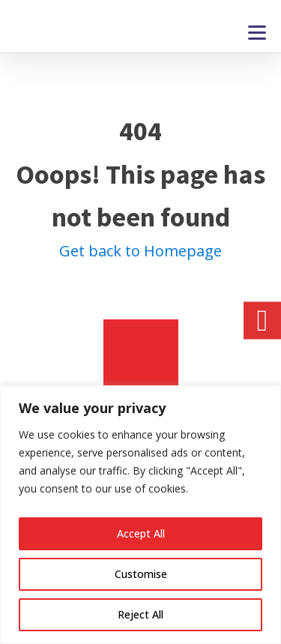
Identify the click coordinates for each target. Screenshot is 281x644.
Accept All (141, 533)
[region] (140, 515)
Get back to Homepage (140, 251)
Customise (141, 574)
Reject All (140, 614)
